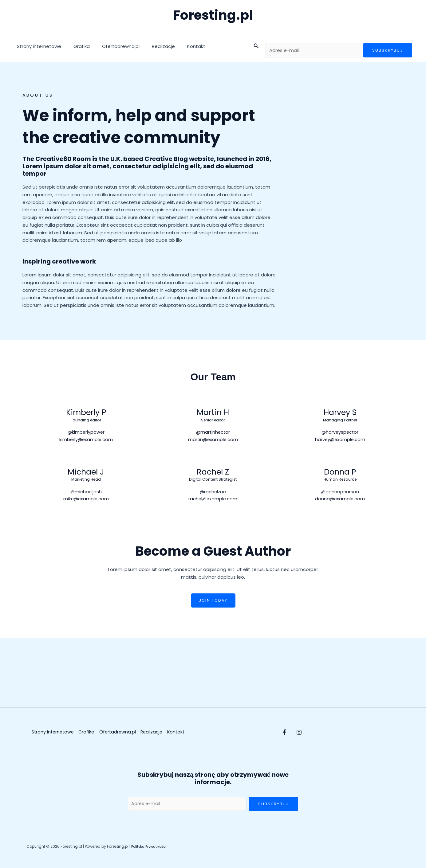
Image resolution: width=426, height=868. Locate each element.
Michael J (86, 473)
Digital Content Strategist (213, 481)
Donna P (340, 473)
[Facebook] (284, 734)
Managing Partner (340, 420)
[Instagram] (305, 734)
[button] (256, 46)
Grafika (77, 46)
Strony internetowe (37, 46)
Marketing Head (86, 481)
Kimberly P (86, 412)
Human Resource (340, 481)
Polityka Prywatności (150, 849)
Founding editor (86, 420)
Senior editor (213, 420)
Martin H (213, 412)
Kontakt (182, 46)
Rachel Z (213, 473)
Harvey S (340, 412)
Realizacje (153, 46)
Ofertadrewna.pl (113, 46)
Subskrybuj (388, 50)
